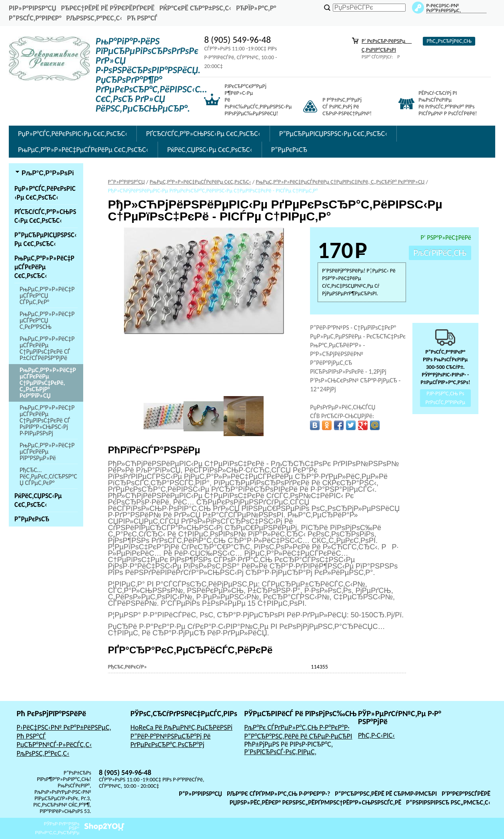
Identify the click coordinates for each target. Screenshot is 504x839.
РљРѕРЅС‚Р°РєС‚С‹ (94, 18)
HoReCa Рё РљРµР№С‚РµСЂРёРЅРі (181, 727)
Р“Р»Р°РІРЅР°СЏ (200, 794)
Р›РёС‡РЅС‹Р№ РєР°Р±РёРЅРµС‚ (64, 727)
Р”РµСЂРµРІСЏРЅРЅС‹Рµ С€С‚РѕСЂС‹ (333, 134)
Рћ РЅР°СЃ (142, 18)
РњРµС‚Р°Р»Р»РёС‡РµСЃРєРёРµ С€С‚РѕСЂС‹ (83, 150)
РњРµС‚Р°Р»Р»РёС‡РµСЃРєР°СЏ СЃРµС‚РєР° (47, 295)
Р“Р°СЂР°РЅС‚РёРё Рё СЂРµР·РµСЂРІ (298, 736)
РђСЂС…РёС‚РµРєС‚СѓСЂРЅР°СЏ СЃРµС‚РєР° (48, 476)
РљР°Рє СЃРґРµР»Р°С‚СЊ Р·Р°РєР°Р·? (278, 794)
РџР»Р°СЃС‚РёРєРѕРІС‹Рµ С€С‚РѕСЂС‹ (73, 134)
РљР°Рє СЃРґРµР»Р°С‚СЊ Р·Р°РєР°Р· (297, 727)
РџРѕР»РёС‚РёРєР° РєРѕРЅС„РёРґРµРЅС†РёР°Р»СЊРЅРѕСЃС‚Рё (315, 802)
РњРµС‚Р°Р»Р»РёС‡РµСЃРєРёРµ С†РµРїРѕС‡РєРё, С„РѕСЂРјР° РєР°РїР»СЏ (48, 383)
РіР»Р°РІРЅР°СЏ (32, 8)
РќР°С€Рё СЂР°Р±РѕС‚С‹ (195, 8)
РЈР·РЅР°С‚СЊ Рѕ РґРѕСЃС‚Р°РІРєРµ (446, 398)
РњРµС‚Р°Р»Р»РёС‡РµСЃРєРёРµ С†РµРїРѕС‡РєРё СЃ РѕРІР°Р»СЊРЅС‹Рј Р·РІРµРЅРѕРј (47, 420)
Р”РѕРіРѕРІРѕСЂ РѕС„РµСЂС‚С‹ (448, 802)
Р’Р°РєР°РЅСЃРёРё (466, 794)
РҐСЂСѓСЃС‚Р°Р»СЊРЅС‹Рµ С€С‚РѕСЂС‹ (203, 134)
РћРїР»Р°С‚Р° (256, 8)
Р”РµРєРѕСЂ (289, 150)
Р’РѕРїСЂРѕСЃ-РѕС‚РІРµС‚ (281, 752)
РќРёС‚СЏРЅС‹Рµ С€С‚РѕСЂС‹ (210, 150)
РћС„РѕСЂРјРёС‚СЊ (449, 41)
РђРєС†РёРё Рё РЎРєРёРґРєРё (108, 8)
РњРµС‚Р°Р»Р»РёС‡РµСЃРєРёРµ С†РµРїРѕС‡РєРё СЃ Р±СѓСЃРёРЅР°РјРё (47, 348)
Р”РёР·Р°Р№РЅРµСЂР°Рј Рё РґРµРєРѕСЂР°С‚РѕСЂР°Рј (171, 741)
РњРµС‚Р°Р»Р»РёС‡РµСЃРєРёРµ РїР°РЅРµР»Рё (47, 452)
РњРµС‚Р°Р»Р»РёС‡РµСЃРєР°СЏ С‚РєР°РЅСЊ (47, 320)
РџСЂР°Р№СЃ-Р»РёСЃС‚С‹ (54, 745)
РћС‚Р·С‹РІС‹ (376, 735)
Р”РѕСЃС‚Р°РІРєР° (35, 18)
